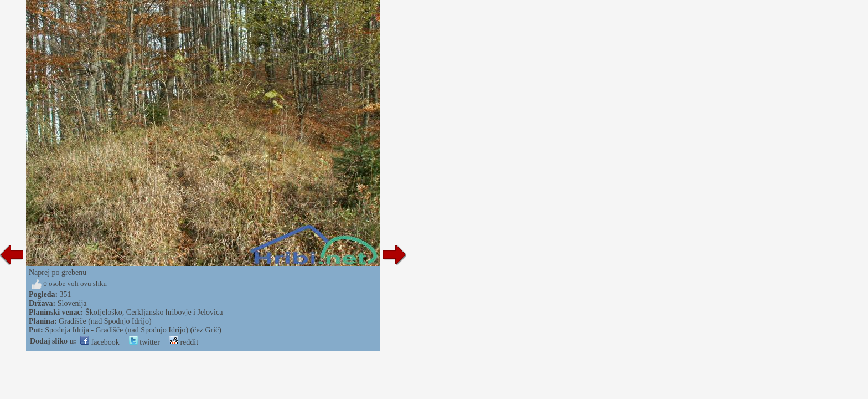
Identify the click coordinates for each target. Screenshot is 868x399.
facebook (100, 342)
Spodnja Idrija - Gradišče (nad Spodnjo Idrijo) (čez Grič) (133, 330)
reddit (184, 342)
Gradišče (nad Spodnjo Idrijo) (105, 321)
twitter (144, 342)
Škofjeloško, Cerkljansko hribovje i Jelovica (154, 312)
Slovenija (72, 303)
